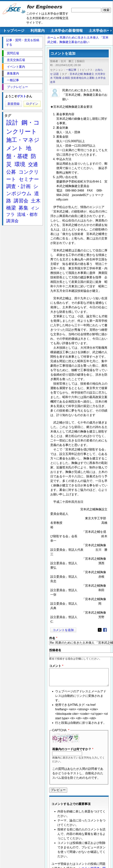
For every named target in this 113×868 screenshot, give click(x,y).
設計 (12, 123)
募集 (23, 208)
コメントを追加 (63, 630)
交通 (33, 164)
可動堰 (57, 78)
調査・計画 (18, 186)
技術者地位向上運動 (83, 78)
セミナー (29, 179)
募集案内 (13, 73)
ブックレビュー (17, 87)
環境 (20, 164)
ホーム (52, 38)
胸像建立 (89, 74)
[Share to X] (100, 630)
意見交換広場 (16, 60)
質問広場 (13, 53)
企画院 (66, 78)
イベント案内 (16, 67)
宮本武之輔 (76, 74)
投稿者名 (55, 650)
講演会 (12, 221)
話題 (56, 74)
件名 (52, 638)
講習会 (21, 201)
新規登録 (14, 104)
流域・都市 (27, 214)
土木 (36, 201)
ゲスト (22, 96)
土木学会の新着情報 (67, 31)
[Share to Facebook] (105, 630)
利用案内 (38, 31)
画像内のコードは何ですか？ (72, 749)
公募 (11, 172)
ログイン (32, 104)
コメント (55, 666)
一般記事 (71, 70)
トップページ (14, 31)
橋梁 (11, 208)
